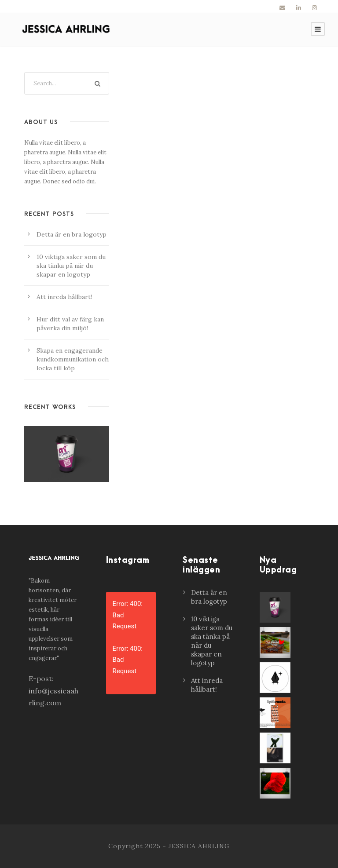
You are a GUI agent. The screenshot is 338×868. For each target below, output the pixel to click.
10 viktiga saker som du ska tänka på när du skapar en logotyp (71, 266)
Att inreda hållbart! (64, 297)
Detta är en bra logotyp (72, 234)
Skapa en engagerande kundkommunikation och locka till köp (73, 359)
